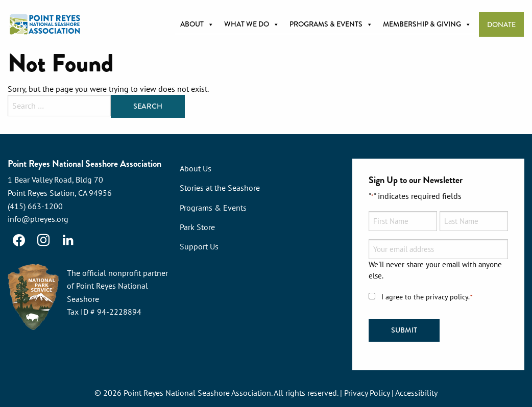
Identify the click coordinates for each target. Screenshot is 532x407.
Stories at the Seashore (220, 188)
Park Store (197, 227)
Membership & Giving (427, 24)
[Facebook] (19, 240)
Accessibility (416, 393)
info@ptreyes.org (38, 219)
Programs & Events (331, 24)
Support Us (199, 246)
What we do (252, 24)
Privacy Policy (367, 393)
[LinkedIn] (68, 240)
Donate (501, 25)
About (197, 24)
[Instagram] (43, 240)
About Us (196, 168)
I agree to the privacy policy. (427, 297)
